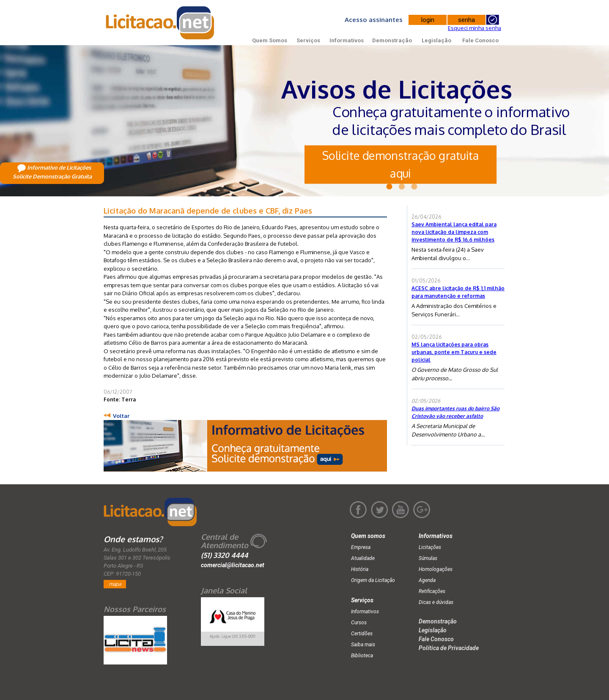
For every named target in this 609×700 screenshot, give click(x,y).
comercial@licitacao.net (233, 565)
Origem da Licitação (373, 580)
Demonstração (392, 40)
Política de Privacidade (449, 648)
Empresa (361, 547)
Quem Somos (270, 40)
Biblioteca (362, 656)
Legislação (436, 40)
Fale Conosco (480, 40)
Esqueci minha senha (475, 28)
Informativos (347, 40)
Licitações (430, 547)
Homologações (436, 569)
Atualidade (363, 558)
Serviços (308, 40)
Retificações (432, 591)
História (360, 569)
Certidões (362, 634)
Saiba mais (363, 645)
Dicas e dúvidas (436, 602)
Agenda (427, 580)
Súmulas (428, 558)
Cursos (359, 623)
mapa (115, 584)
